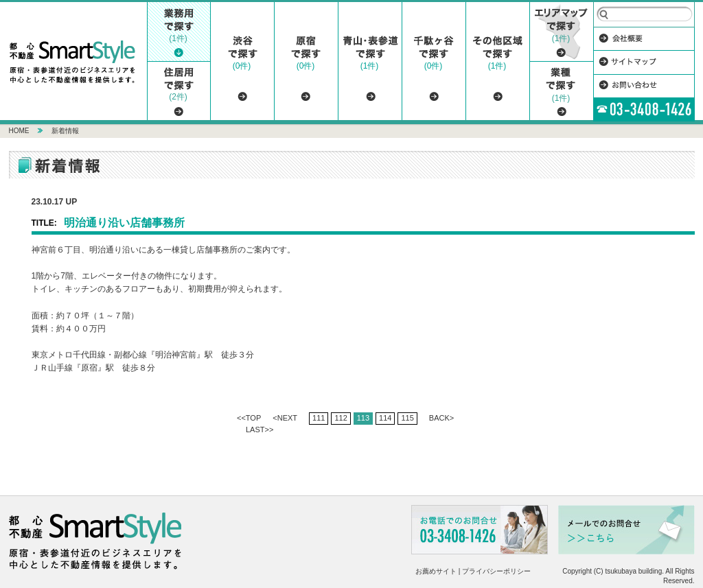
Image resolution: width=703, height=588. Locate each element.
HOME (19, 131)
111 (319, 418)
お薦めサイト (436, 571)
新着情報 (65, 131)
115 (407, 418)
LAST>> (260, 430)
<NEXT (285, 418)
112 (341, 418)
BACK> (441, 418)
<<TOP (249, 418)
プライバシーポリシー (496, 571)
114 (385, 418)
